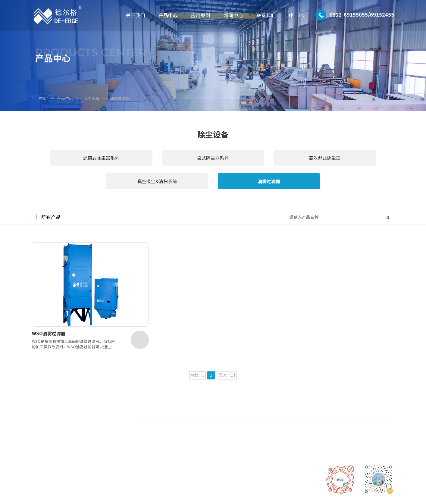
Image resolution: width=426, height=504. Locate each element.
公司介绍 (194, 408)
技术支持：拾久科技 (289, 493)
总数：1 (196, 358)
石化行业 (281, 424)
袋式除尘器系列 (146, 160)
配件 (231, 424)
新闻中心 (233, 15)
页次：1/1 (228, 358)
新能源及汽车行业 (290, 441)
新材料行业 (283, 433)
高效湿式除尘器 (213, 160)
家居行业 (281, 416)
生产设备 (194, 433)
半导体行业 (283, 408)
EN (302, 15)
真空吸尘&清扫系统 (280, 160)
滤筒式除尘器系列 (78, 160)
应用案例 (201, 15)
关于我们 (136, 15)
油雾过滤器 (126, 99)
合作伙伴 (194, 424)
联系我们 (266, 15)
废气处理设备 (240, 416)
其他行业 (281, 449)
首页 (43, 99)
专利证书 (194, 416)
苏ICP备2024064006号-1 (245, 493)
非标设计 (235, 433)
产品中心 (168, 15)
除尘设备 (96, 99)
